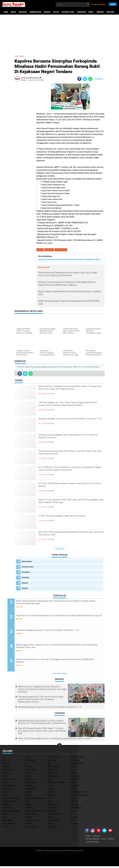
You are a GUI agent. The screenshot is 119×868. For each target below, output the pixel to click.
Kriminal (51, 790)
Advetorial (75, 761)
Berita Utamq (53, 771)
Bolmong (6, 774)
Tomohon (100, 12)
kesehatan (26, 572)
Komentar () (99, 79)
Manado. (51, 793)
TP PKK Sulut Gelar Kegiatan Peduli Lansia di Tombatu (69, 519)
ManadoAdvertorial (78, 793)
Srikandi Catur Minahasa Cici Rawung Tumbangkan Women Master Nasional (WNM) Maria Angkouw (62, 662)
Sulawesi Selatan (32, 821)
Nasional (74, 802)
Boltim (28, 777)
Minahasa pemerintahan (35, 799)
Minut (91, 12)
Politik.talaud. (31, 815)
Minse (50, 799)
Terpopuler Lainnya (59, 674)
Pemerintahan (35, 12)
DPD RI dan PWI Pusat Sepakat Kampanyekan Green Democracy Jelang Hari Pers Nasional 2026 (70, 537)
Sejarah (25, 589)
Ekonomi (74, 780)
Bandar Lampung (77, 764)
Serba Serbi (7, 821)
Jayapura (74, 787)
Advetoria (52, 761)
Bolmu (28, 774)
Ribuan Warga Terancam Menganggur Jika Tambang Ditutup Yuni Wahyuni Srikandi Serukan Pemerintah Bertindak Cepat (61, 603)
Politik (56, 12)
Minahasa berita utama (80, 796)
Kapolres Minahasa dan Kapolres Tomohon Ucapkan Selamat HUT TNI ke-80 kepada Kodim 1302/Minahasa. (42, 723)
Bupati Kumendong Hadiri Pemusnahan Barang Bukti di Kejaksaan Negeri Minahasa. (70, 260)
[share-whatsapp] (90, 79)
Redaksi (88, 837)
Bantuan (29, 768)
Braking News (53, 777)
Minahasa (23, 12)
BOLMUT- (73, 774)
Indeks (13, 12)
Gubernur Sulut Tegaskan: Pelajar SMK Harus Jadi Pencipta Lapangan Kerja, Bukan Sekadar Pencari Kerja (70, 505)
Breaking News (8, 780)
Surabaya (29, 825)
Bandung (6, 768)
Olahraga (6, 806)
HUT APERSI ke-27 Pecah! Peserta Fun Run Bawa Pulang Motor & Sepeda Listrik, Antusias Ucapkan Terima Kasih (70, 473)
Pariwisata (7, 809)
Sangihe (28, 818)
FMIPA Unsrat (30, 783)
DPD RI (50, 780)
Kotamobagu (30, 790)
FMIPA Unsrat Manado (56, 783)
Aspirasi (25, 583)
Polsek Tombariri (55, 815)
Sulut (73, 821)
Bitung (73, 771)
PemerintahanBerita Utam (36, 812)
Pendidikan (81, 12)
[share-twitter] (85, 79)
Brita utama (30, 780)
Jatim (50, 787)
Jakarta (28, 787)
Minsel (73, 799)
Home (6, 12)
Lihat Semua (59, 549)
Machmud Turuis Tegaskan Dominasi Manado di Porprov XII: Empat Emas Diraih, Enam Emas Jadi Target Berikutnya (71, 392)
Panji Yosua (52, 806)
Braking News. (76, 777)
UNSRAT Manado (31, 828)
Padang (28, 806)
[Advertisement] (59, 33)
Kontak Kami (98, 837)
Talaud (50, 825)
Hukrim (40, 250)
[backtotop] (59, 747)
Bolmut (51, 774)
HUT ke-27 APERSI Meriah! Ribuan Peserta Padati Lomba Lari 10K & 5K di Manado (68, 487)
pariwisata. (30, 809)
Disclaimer (89, 843)
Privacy (106, 840)
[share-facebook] (79, 79)
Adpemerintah (53, 758)
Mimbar (28, 796)
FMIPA (5, 783)
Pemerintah (52, 809)
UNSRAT (5, 828)
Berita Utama (27, 562)
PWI (72, 815)
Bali (49, 764)
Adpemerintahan (77, 758)
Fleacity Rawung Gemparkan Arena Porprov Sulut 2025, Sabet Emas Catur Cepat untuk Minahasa (68, 456)
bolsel (5, 777)
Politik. (6, 815)
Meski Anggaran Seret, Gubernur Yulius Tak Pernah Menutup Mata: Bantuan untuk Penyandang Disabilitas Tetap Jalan (61, 648)
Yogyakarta (52, 828)
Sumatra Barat (9, 825)
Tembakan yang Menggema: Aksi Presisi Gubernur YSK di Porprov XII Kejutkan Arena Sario (68, 440)
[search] (73, 5)
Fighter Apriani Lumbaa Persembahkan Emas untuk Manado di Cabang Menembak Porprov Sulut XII (59, 618)
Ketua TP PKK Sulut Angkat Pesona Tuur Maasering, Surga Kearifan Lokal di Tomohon (55, 739)
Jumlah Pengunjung (102, 843)
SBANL (50, 818)
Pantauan (110, 12)
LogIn (113, 4)
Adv (4, 761)
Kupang (73, 790)
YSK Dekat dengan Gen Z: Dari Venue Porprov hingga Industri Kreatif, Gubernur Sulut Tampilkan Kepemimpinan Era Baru (69, 408)
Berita (73, 768)
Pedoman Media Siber (94, 840)
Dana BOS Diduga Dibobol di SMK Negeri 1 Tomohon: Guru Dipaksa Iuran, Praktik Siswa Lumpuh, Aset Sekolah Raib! (42, 732)
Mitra (50, 802)
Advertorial (30, 761)
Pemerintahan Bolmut (11, 812)
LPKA (4, 793)
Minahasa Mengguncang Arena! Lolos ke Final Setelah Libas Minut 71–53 (70, 422)
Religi (5, 818)
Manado (47, 12)
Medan (5, 796)
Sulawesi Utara (68, 12)
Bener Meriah (53, 768)
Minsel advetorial (10, 802)
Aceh (27, 758)
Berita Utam (7, 771)
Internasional (8, 787)
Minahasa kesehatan (11, 799)
